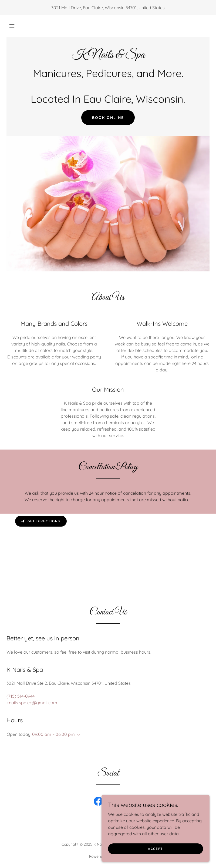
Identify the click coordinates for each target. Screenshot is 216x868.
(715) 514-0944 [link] (21, 696)
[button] (12, 26)
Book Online (108, 118)
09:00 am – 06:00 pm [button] (53, 734)
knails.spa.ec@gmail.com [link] (32, 703)
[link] (108, 56)
